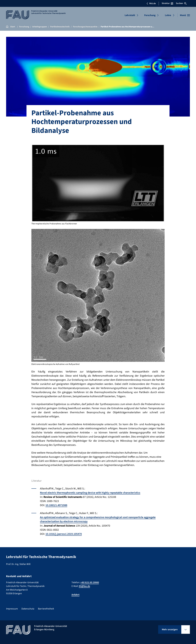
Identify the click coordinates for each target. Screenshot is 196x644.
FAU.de (151, 4)
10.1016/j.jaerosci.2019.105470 (64, 534)
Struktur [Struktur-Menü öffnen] (167, 3)
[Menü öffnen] (185, 15)
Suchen (181, 3)
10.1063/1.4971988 (56, 505)
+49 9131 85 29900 (90, 582)
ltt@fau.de (84, 585)
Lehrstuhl (130, 15)
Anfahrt (75, 594)
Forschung (150, 15)
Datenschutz (28, 608)
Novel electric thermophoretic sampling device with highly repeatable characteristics (91, 493)
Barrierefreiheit (46, 608)
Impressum (12, 608)
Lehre (168, 15)
